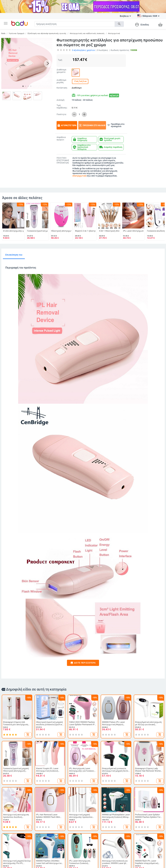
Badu (3, 33)
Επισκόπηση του (14, 255)
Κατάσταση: (62, 88)
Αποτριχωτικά (114, 33)
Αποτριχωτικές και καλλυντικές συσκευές (87, 33)
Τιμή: (60, 60)
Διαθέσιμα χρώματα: (61, 71)
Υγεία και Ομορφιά (16, 33)
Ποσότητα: (62, 114)
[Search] (75, 24)
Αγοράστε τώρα (67, 125)
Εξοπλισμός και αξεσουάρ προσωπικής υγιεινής (47, 33)
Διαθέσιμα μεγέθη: (61, 81)
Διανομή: (61, 100)
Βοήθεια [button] (125, 16)
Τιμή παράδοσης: (62, 107)
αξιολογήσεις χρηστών (83, 50)
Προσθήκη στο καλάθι (92, 125)
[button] (6, 23)
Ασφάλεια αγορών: (61, 138)
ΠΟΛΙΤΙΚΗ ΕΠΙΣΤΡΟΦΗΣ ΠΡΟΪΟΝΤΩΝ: (63, 160)
